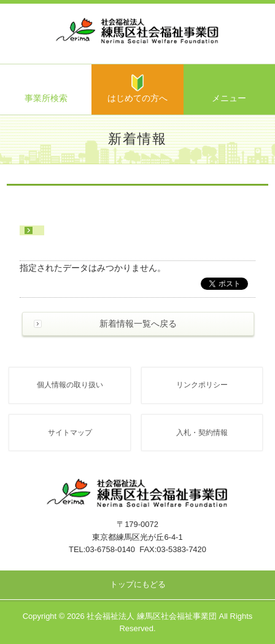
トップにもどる (138, 584)
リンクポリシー (202, 385)
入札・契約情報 (202, 432)
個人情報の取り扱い (70, 385)
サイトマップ (70, 432)
